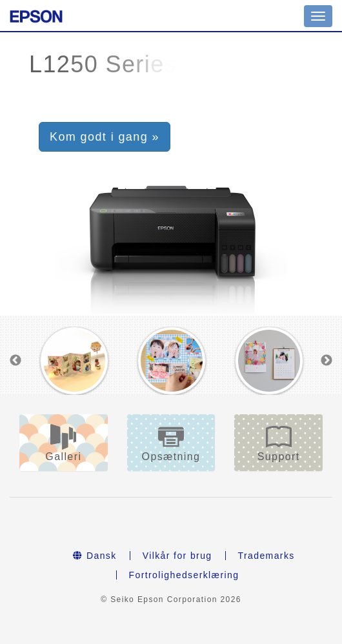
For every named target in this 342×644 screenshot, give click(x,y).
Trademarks (267, 556)
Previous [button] (15, 361)
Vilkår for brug (177, 556)
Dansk (95, 556)
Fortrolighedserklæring (184, 575)
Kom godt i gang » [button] (105, 137)
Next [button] (327, 361)
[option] (74, 361)
